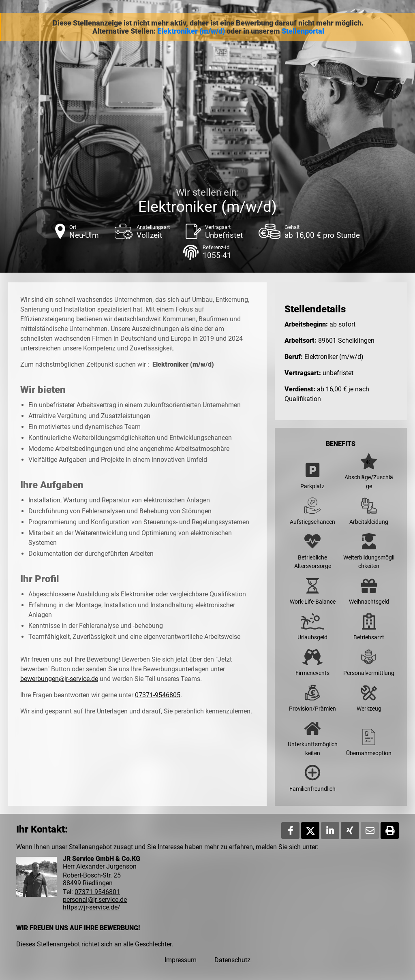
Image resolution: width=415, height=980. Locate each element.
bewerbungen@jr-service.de (59, 679)
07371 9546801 (97, 892)
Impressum (181, 960)
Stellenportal (303, 31)
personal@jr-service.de (95, 900)
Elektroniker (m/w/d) (191, 31)
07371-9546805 (158, 695)
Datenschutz (232, 960)
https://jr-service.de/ (92, 907)
